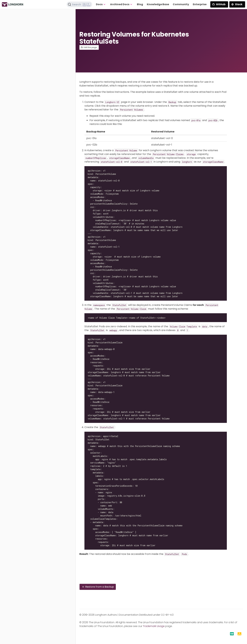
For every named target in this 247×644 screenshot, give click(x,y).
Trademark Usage (154, 626)
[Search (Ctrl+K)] (79, 4)
